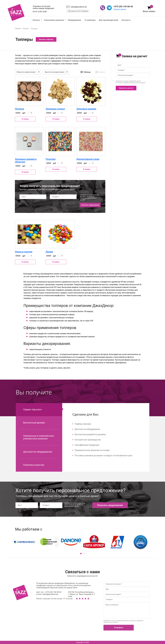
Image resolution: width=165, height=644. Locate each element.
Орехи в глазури (24, 252)
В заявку (25, 119)
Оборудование (74, 20)
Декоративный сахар (88, 159)
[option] (82, 542)
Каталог (36, 20)
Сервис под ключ (33, 409)
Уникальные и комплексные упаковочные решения (39, 437)
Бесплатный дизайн (34, 423)
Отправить (119, 628)
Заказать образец (46, 39)
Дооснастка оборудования (38, 452)
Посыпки (51, 159)
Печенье (19, 109)
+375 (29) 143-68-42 (123, 6)
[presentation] (37, 205)
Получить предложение (90, 205)
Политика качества (34, 465)
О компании (90, 20)
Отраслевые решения (54, 20)
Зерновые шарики (86, 109)
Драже (49, 252)
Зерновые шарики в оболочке (26, 160)
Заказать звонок (120, 9)
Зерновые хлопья (55, 109)
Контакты (126, 20)
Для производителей (109, 20)
